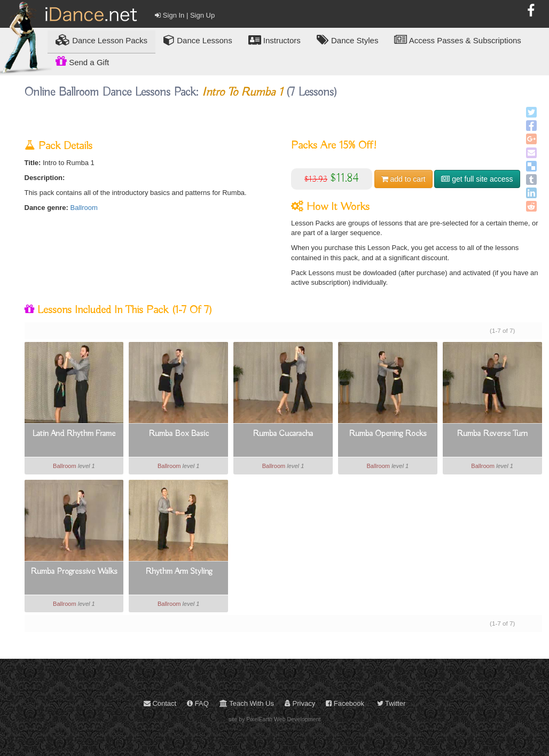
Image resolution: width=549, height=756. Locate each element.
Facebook (345, 703)
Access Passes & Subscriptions (457, 40)
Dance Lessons (198, 40)
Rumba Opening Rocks (388, 434)
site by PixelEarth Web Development (275, 719)
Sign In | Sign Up (185, 15)
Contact (160, 703)
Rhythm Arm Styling (179, 572)
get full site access (477, 179)
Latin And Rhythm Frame (74, 434)
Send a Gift (82, 61)
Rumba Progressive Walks (74, 572)
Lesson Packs (101, 40)
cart (403, 179)
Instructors (274, 40)
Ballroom (84, 208)
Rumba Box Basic (179, 434)
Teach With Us (247, 703)
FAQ (198, 703)
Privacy (300, 703)
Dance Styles (348, 40)
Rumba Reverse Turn (492, 434)
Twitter (391, 703)
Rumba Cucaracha (283, 434)
